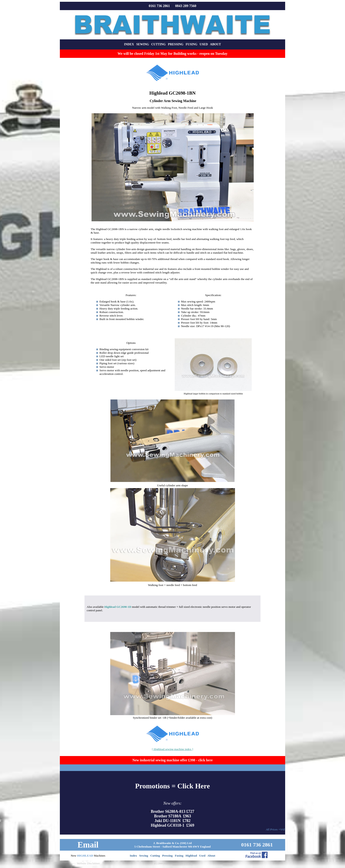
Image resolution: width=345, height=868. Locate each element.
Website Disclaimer (88, 863)
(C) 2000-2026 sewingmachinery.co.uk (172, 863)
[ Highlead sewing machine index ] (173, 749)
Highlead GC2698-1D (118, 607)
